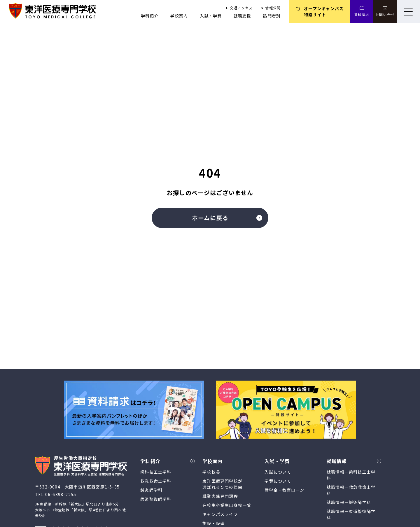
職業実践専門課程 (220, 496)
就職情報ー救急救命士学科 (351, 490)
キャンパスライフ (220, 514)
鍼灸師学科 (151, 490)
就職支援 (243, 16)
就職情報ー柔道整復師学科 (351, 514)
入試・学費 (211, 16)
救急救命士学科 (156, 481)
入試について (278, 472)
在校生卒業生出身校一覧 (227, 505)
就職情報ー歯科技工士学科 (351, 475)
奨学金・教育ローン (284, 490)
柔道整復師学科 (156, 499)
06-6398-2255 (61, 494)
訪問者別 (272, 16)
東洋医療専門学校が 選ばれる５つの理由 (222, 484)
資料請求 (362, 14)
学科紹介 (150, 16)
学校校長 (211, 472)
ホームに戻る (227, 218)
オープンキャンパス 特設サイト (324, 12)
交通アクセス (241, 8)
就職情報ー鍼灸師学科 (349, 502)
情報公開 (273, 8)
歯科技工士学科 (156, 472)
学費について (278, 481)
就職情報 (337, 461)
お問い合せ (385, 14)
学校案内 (179, 16)
